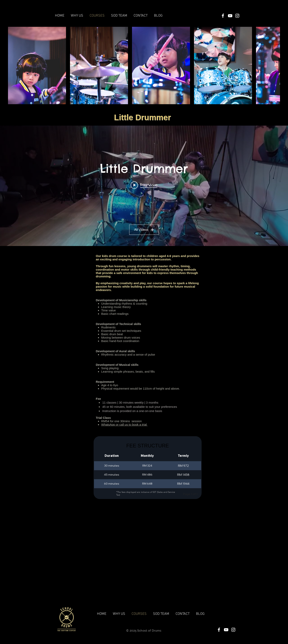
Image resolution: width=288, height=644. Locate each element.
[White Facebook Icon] (223, 16)
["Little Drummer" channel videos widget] (144, 186)
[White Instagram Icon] (237, 16)
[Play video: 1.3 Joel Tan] (144, 185)
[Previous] (181, 494)
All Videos (144, 230)
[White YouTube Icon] (230, 16)
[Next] (200, 494)
